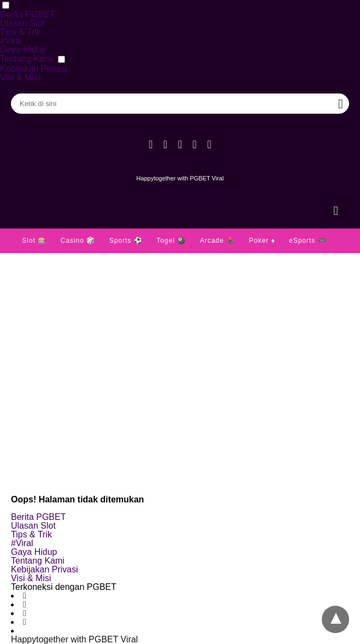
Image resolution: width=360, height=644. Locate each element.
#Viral (11, 41)
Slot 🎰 (34, 241)
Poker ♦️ (262, 241)
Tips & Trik (20, 32)
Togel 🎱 (171, 241)
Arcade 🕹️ (217, 241)
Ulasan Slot (22, 23)
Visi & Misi (20, 77)
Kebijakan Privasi (34, 69)
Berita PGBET (27, 14)
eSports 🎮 (308, 241)
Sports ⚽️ (126, 241)
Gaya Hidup (23, 49)
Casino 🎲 (78, 241)
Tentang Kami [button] (27, 59)
